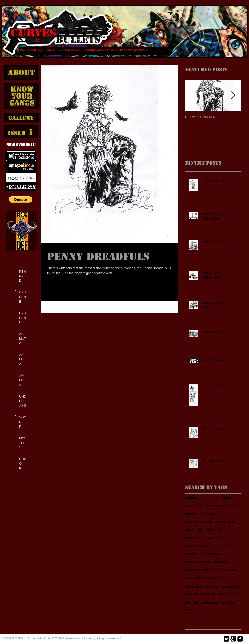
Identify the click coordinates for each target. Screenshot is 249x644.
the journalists (205, 594)
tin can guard (229, 594)
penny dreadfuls (198, 570)
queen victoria (225, 570)
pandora (220, 562)
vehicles (228, 602)
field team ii (194, 538)
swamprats (231, 586)
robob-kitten (195, 578)
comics (232, 506)
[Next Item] (233, 95)
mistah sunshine (198, 562)
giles (222, 538)
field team (214, 530)
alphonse (192, 498)
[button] (21, 199)
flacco (211, 538)
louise (224, 546)
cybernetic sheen (199, 522)
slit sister (213, 586)
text (188, 594)
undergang (209, 602)
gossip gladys (196, 546)
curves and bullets (200, 514)
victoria (191, 610)
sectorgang (194, 586)
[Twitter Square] (226, 639)
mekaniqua (209, 554)
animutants (211, 498)
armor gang (194, 506)
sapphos (214, 578)
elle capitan (194, 530)
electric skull (225, 522)
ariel (226, 498)
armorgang (215, 506)
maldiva (191, 554)
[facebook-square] (240, 639)
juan (213, 546)
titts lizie (192, 602)
